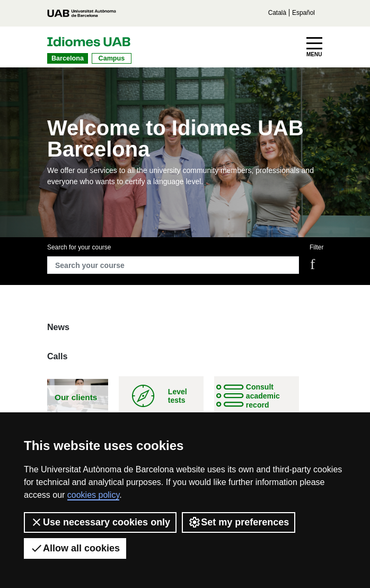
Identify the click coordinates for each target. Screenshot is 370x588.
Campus (112, 58)
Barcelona (68, 58)
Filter (316, 247)
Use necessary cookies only (100, 522)
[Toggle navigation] (314, 47)
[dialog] (350, 567)
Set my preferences (239, 522)
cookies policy (93, 495)
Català (277, 13)
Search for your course (79, 247)
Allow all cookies (75, 548)
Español (303, 13)
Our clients (76, 397)
